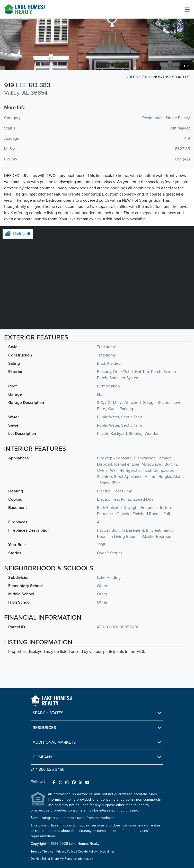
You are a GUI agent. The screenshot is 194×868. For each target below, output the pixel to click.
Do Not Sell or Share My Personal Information (62, 859)
